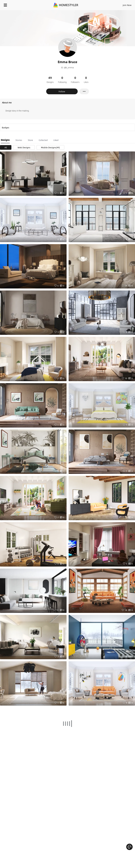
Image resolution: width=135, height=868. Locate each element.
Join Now (127, 5)
